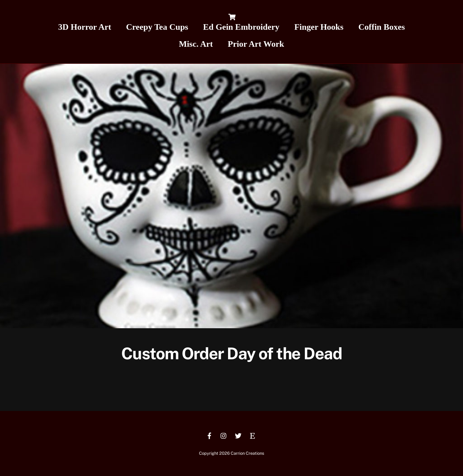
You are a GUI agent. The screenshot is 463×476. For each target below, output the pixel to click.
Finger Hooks (319, 27)
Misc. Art (196, 44)
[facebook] (209, 435)
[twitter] (238, 435)
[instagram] (224, 435)
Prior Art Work (256, 44)
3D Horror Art (85, 27)
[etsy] (253, 435)
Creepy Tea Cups (157, 27)
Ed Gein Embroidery (241, 27)
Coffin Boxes (382, 27)
